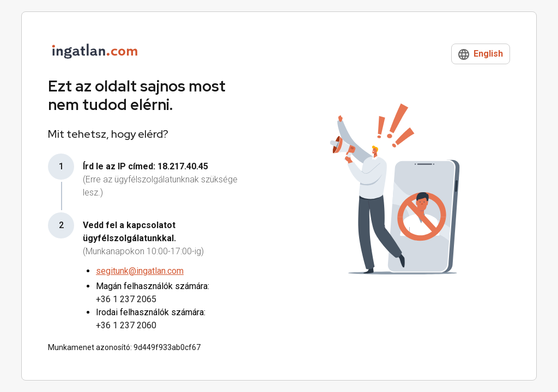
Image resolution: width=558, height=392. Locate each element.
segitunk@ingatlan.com (140, 271)
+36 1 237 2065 (126, 299)
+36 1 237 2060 (126, 325)
